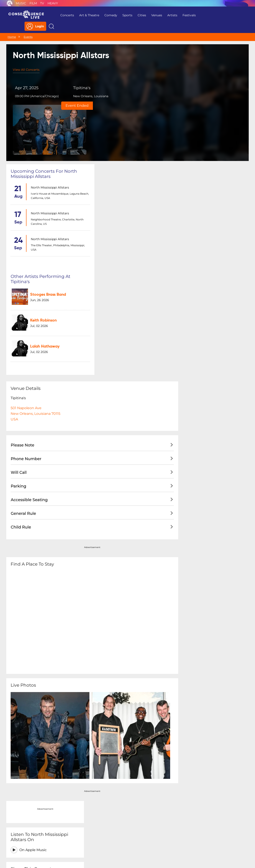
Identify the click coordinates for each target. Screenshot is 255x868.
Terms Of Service (99, 840)
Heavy (53, 3)
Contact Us (126, 840)
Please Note (22, 281)
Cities (139, 15)
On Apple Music (204, 155)
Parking (18, 322)
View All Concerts (26, 61)
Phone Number (26, 295)
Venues (154, 15)
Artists (169, 15)
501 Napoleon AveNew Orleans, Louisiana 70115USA (35, 250)
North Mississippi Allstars (49, 129)
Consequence (10, 3)
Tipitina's (77, 79)
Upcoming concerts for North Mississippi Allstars (44, 115)
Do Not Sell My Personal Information (168, 840)
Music (21, 3)
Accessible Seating (29, 336)
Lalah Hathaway (127, 174)
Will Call (19, 309)
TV (42, 3)
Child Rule (21, 363)
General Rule (23, 350)
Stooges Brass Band (130, 129)
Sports (125, 15)
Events (28, 28)
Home (12, 28)
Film (33, 3)
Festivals (186, 15)
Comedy (108, 15)
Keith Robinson (125, 152)
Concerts (64, 15)
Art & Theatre (86, 15)
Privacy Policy (70, 840)
